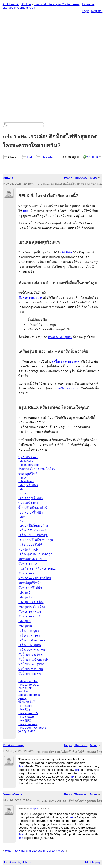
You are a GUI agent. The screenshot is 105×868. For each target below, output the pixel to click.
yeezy (22, 698)
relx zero (24, 478)
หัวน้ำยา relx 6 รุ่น (31, 669)
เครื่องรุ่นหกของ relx (32, 650)
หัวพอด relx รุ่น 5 (30, 298)
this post (34, 809)
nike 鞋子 (25, 709)
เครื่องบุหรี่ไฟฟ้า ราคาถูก (35, 554)
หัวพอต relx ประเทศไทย (35, 578)
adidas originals (29, 695)
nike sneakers (28, 724)
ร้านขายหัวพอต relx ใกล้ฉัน (37, 469)
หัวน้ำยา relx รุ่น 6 (31, 655)
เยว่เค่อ (67, 252)
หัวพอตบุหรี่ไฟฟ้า (30, 588)
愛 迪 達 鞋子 (27, 702)
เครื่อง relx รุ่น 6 (29, 631)
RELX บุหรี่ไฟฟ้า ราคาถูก (36, 540)
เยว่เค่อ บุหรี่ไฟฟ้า (31, 498)
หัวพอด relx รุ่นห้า (60, 337)
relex (22, 517)
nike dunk (25, 688)
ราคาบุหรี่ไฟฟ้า (29, 474)
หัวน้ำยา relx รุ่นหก (31, 664)
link (21, 766)
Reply (68, 178)
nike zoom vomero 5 (32, 728)
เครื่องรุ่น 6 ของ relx (66, 362)
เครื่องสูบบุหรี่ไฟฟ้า (31, 545)
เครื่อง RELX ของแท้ (32, 530)
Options (92, 157)
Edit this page (93, 863)
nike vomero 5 (28, 713)
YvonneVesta (13, 794)
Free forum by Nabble (17, 863)
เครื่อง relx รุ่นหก (69, 388)
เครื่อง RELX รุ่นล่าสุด (33, 535)
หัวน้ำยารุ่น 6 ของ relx (33, 659)
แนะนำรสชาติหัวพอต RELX (37, 569)
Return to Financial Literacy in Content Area (35, 851)
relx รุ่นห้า (25, 597)
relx (26, 211)
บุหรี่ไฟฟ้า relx (28, 457)
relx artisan (26, 481)
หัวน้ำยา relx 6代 (30, 674)
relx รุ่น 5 (25, 593)
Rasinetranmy (14, 745)
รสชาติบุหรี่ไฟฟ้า (30, 583)
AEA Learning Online (17, 4)
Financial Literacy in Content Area (56, 4)
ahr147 (8, 178)
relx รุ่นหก (25, 626)
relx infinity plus (29, 465)
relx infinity (26, 461)
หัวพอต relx (26, 573)
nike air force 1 (29, 685)
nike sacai (25, 706)
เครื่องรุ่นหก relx (29, 636)
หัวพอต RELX (28, 564)
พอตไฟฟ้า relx (28, 549)
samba (23, 691)
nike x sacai (26, 717)
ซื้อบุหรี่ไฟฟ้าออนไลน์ (33, 508)
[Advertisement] (52, 63)
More (93, 178)
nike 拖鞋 (25, 720)
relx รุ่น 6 (25, 621)
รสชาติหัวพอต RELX (33, 559)
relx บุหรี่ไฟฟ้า (28, 485)
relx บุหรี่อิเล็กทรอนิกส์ (33, 526)
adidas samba (28, 681)
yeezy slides (27, 731)
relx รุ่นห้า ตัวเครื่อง (32, 607)
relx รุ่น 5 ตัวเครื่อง (31, 602)
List (30, 157)
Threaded (48, 157)
